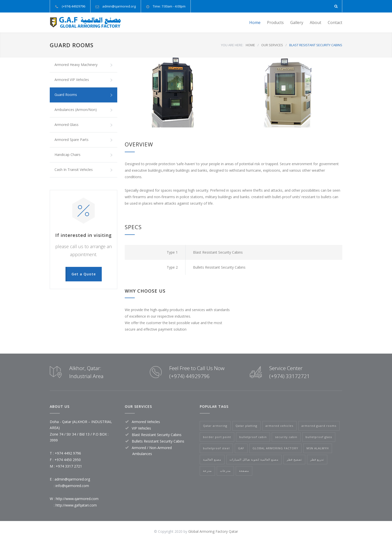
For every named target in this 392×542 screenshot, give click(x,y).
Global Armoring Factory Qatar (213, 531)
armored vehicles (279, 426)
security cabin (286, 437)
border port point (217, 437)
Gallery (297, 22)
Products (275, 22)
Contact (335, 22)
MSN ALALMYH (318, 448)
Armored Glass (84, 125)
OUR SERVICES (272, 45)
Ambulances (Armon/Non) (84, 110)
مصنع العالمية (212, 459)
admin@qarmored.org (119, 6)
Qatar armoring (215, 426)
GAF (241, 448)
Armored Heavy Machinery (84, 65)
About (315, 22)
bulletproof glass (319, 437)
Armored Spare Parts (84, 140)
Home (255, 22)
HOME (250, 45)
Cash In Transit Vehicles (84, 170)
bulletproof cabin (253, 437)
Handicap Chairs (84, 155)
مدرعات (225, 471)
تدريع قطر (317, 459)
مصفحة (244, 471)
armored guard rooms (319, 426)
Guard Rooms (84, 95)
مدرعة (207, 471)
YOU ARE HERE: (232, 45)
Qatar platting (246, 426)
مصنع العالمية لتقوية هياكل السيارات (254, 459)
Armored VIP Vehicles (84, 80)
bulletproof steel (216, 448)
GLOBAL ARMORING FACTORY (275, 448)
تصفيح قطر (294, 459)
